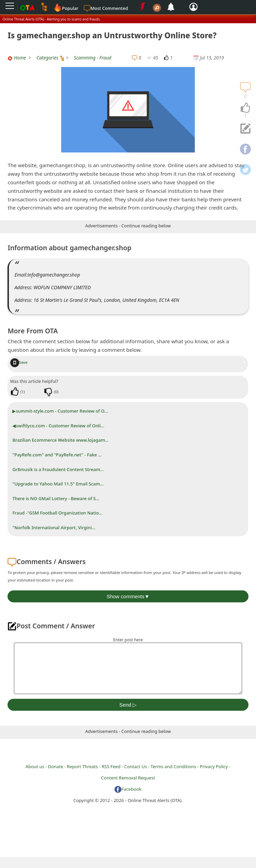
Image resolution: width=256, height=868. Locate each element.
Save (19, 362)
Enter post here (128, 640)
